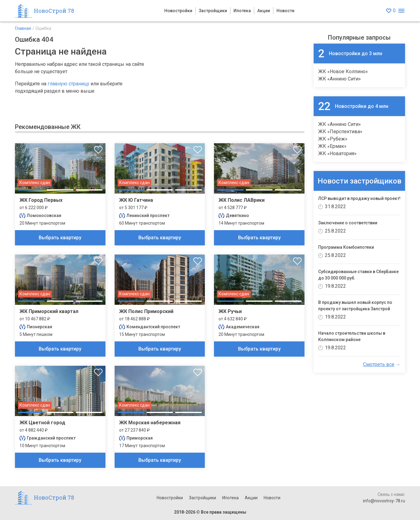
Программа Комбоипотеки (346, 247)
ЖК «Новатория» (337, 153)
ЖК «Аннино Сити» (340, 79)
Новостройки (178, 11)
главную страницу (68, 84)
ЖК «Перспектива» (340, 132)
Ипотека (242, 11)
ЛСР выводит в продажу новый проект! (359, 198)
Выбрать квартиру (60, 238)
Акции (264, 11)
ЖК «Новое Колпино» (343, 71)
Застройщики (213, 11)
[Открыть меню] (401, 11)
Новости (285, 11)
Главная (23, 28)
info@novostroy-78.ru (384, 501)
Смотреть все (379, 364)
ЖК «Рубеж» (333, 139)
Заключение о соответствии (348, 223)
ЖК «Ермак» (332, 146)
